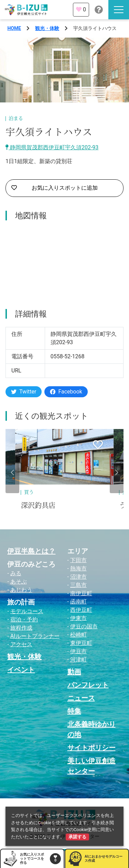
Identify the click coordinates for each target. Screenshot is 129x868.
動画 (74, 672)
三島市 (78, 585)
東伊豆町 (81, 643)
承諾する (77, 837)
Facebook (66, 392)
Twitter (24, 392)
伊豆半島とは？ (31, 551)
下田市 (78, 560)
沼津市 (78, 577)
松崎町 (78, 635)
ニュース (81, 698)
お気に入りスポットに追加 (55, 188)
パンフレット (88, 685)
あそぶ (19, 582)
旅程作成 (21, 628)
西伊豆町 (81, 610)
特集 (74, 711)
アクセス (21, 644)
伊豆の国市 (84, 626)
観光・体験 (47, 28)
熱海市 (78, 568)
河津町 (78, 660)
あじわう (21, 590)
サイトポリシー (92, 748)
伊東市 (78, 618)
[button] (12, 472)
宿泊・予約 (24, 620)
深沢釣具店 (38, 506)
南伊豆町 (81, 593)
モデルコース (27, 611)
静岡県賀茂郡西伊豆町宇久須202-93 (52, 147)
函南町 (78, 602)
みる (16, 573)
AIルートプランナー (35, 636)
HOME (14, 28)
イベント (21, 670)
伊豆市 (78, 651)
